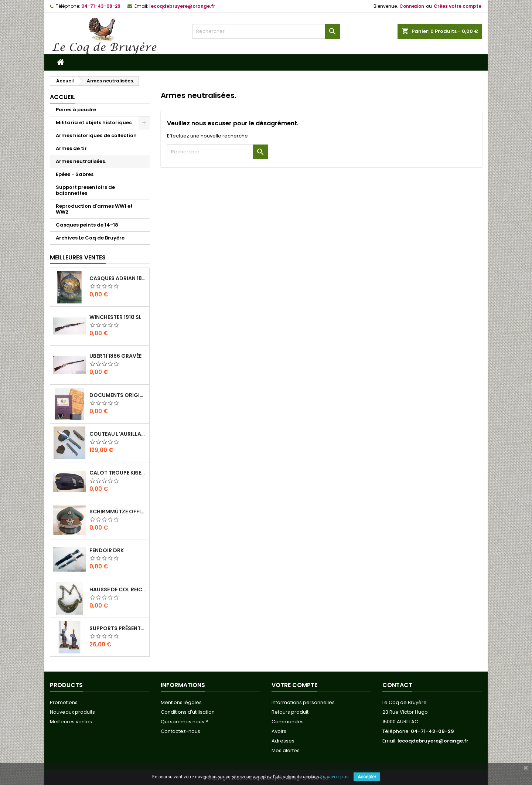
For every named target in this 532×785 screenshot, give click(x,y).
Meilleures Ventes (78, 257)
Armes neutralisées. (81, 161)
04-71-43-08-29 (101, 6)
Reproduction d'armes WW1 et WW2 (94, 209)
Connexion (412, 6)
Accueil (62, 97)
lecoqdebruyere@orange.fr (182, 6)
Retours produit (290, 712)
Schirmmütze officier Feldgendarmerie (118, 512)
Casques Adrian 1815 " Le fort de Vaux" (118, 278)
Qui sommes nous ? (185, 722)
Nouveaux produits (72, 712)
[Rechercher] (266, 31)
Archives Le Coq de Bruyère (90, 238)
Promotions (64, 702)
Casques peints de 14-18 (87, 225)
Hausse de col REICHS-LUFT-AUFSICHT (118, 589)
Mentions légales (181, 702)
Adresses (283, 741)
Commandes (288, 722)
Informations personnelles (303, 702)
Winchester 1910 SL (115, 317)
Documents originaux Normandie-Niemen (118, 395)
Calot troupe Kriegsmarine (118, 473)
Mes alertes (286, 750)
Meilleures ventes (71, 722)
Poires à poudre (76, 110)
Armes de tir (71, 148)
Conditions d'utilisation (188, 712)
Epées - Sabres (75, 174)
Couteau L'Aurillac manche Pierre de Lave (118, 434)
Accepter (367, 777)
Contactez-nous (180, 731)
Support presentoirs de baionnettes (85, 190)
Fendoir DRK (107, 550)
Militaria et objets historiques (94, 123)
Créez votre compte (458, 6)
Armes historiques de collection (96, 135)
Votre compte (294, 685)
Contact (397, 685)
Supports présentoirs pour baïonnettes (118, 628)
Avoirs (279, 731)
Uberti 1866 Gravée (115, 356)
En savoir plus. (335, 777)
